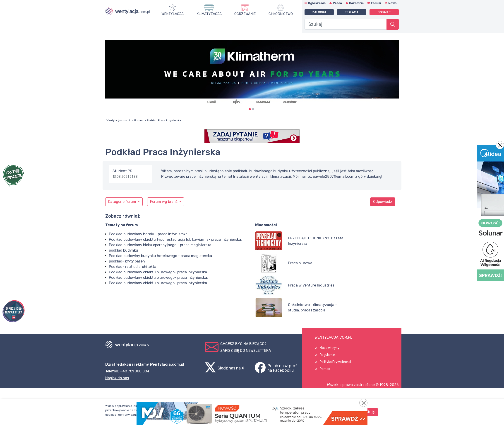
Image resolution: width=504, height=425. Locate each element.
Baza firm (356, 3)
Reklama (352, 12)
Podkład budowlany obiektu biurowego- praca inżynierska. (158, 272)
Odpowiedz (383, 202)
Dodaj (383, 12)
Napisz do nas (117, 378)
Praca (337, 3)
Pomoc (325, 369)
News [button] (392, 3)
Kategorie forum (123, 202)
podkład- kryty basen (127, 261)
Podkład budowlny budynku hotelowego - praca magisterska (160, 256)
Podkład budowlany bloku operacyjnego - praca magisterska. (161, 245)
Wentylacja (173, 14)
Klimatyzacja (209, 14)
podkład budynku (124, 250)
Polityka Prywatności (335, 362)
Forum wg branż (164, 202)
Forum (376, 3)
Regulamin (327, 355)
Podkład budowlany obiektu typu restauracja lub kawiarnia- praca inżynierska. (175, 239)
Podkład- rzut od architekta (133, 267)
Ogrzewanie (245, 14)
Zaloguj (319, 12)
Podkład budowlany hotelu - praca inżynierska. (149, 234)
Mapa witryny (330, 348)
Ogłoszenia (317, 3)
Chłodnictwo (281, 14)
